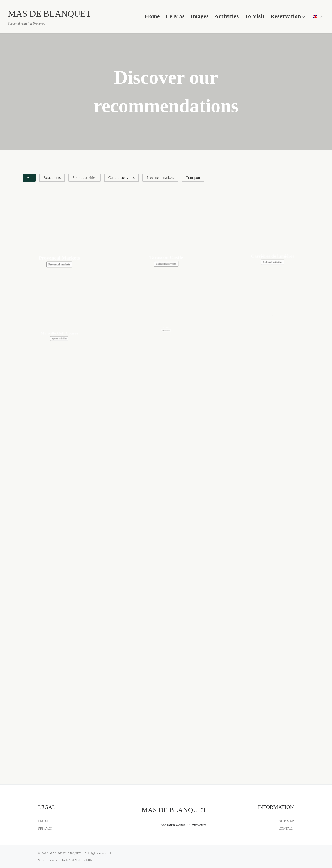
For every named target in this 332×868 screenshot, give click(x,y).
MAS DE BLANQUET (65, 853)
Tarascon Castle (166, 246)
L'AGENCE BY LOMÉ (80, 860)
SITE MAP (286, 821)
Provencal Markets (59, 251)
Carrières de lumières (273, 238)
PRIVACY (45, 828)
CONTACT (286, 828)
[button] (29, 178)
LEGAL (43, 821)
